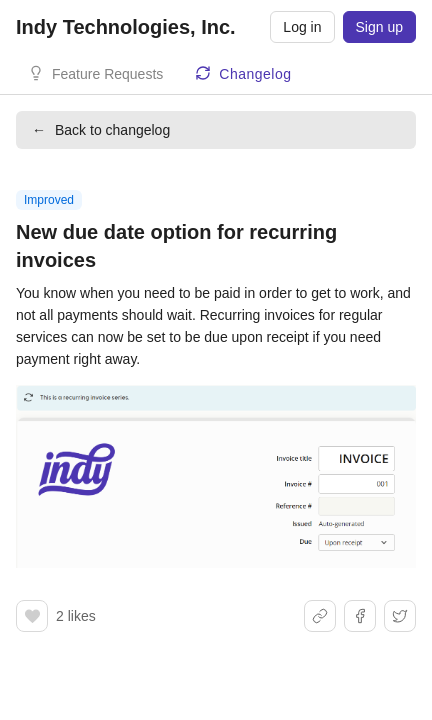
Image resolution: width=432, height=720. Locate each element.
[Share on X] (400, 616)
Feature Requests (107, 74)
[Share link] (320, 616)
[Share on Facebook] (360, 616)
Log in (302, 27)
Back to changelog (101, 130)
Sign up (379, 27)
